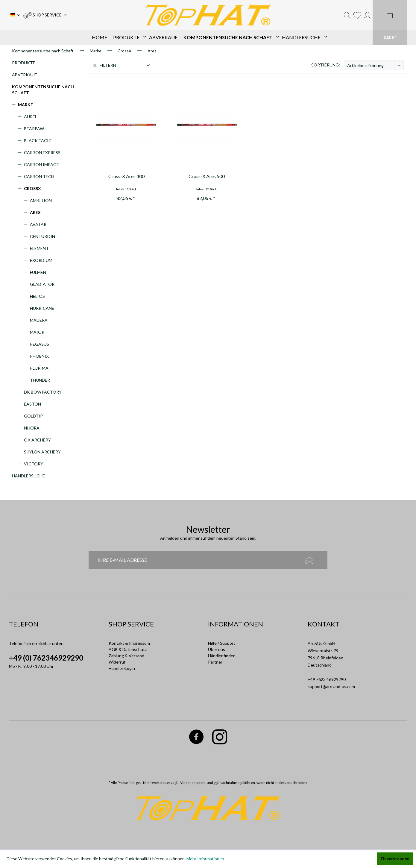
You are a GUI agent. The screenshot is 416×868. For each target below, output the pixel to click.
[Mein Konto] (367, 15)
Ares (35, 212)
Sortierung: (326, 65)
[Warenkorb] (390, 22)
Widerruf (117, 662)
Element (39, 248)
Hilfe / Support (222, 643)
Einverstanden (395, 859)
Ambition (41, 200)
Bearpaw (34, 129)
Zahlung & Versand (126, 656)
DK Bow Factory (43, 392)
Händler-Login (122, 668)
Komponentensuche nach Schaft (43, 90)
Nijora (32, 428)
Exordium (41, 260)
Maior (37, 332)
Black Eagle (38, 141)
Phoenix (39, 356)
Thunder (40, 380)
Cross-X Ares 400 (126, 176)
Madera (39, 320)
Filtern (105, 65)
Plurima (39, 368)
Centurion (42, 236)
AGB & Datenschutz (128, 649)
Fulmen (38, 272)
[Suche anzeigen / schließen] (347, 15)
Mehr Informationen (205, 859)
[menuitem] (45, 15)
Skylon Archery (42, 452)
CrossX (32, 188)
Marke (25, 105)
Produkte (24, 63)
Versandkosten (192, 783)
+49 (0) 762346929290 (46, 658)
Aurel (31, 117)
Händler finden (222, 656)
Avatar (38, 224)
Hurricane (42, 308)
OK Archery (37, 440)
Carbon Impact (42, 164)
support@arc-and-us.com (331, 686)
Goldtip (33, 416)
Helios (37, 296)
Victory (34, 464)
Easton (32, 404)
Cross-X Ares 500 (207, 176)
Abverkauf (24, 75)
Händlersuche (28, 476)
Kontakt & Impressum (129, 643)
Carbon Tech (39, 176)
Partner (215, 662)
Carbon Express (42, 152)
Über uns (217, 649)
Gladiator (42, 284)
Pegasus (40, 344)
